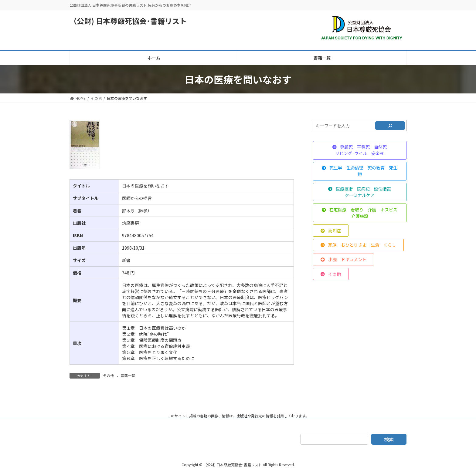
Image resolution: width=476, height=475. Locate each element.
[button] (360, 150)
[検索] (390, 126)
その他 (108, 375)
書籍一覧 (128, 375)
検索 (389, 439)
